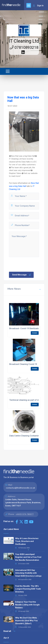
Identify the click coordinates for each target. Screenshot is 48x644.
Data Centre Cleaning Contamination (26, 436)
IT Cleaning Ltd (24, 41)
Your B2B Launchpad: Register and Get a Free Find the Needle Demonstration (28, 557)
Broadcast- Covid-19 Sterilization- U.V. (27, 328)
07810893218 (24, 47)
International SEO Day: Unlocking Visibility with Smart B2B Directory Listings (28, 573)
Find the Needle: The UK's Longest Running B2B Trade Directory (28, 589)
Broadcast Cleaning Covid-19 (23, 364)
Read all (9, 631)
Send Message (22, 275)
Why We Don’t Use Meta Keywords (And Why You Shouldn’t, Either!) (26, 621)
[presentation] (28, 264)
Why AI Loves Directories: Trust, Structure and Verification (27, 541)
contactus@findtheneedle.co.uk (20, 488)
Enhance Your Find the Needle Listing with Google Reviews (27, 605)
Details (35, 333)
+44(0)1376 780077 (25, 514)
